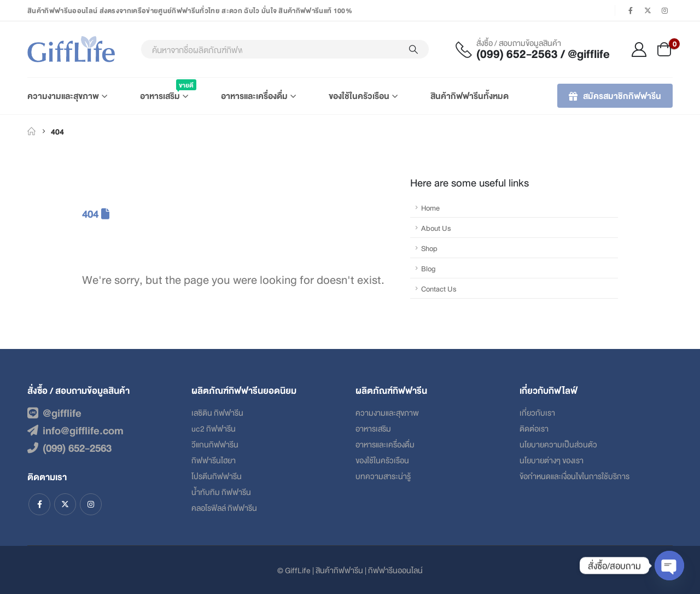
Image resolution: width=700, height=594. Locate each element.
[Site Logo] (71, 49)
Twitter (65, 504)
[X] (648, 10)
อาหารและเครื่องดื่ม (254, 95)
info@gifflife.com (75, 430)
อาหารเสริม (164, 91)
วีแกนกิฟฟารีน (215, 444)
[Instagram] (665, 10)
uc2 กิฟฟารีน (214, 428)
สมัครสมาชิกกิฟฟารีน (615, 95)
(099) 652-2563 (69, 447)
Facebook (39, 504)
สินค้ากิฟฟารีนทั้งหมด (469, 95)
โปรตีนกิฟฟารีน (217, 476)
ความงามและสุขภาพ (63, 95)
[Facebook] (631, 10)
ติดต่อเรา (534, 428)
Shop (429, 248)
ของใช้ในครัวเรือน (359, 95)
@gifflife (54, 412)
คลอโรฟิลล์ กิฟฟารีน (224, 507)
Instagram (91, 504)
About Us (436, 228)
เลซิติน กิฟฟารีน (217, 412)
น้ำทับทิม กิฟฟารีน (221, 491)
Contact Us (439, 288)
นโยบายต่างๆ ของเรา (552, 460)
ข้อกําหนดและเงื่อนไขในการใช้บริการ (574, 476)
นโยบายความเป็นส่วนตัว (558, 444)
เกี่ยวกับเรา (537, 412)
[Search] (413, 49)
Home (430, 207)
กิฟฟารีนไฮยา (214, 460)
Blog (428, 268)
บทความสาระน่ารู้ (383, 476)
